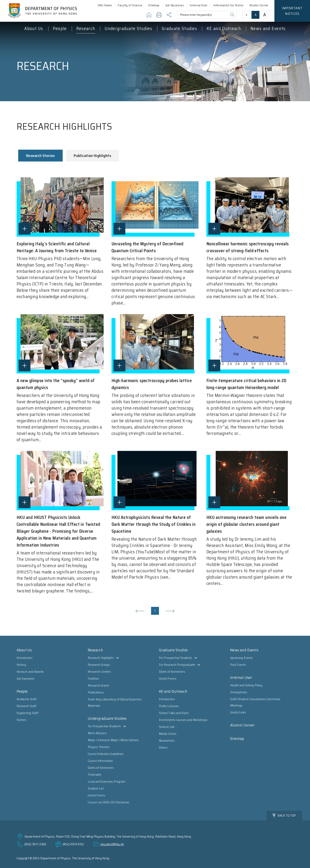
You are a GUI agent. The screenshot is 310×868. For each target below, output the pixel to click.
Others (163, 748)
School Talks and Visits (174, 713)
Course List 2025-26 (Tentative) (108, 802)
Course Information (100, 761)
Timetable (95, 775)
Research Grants (99, 685)
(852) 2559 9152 (73, 844)
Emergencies (239, 692)
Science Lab (167, 727)
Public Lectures (169, 706)
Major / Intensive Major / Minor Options (113, 740)
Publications (96, 692)
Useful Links (238, 712)
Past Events (238, 665)
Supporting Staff (27, 713)
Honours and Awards (30, 672)
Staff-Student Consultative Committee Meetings (255, 702)
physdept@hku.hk (112, 844)
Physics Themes (99, 747)
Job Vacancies (26, 679)
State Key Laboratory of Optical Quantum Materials (115, 702)
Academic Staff (26, 699)
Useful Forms (96, 795)
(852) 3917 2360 (35, 844)
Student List (96, 788)
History (21, 665)
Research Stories (40, 156)
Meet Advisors (97, 733)
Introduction (25, 658)
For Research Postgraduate (177, 665)
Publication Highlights (92, 156)
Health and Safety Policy (246, 685)
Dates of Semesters (101, 768)
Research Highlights (101, 658)
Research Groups (99, 665)
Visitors (22, 720)
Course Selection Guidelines (106, 754)
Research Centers (99, 672)
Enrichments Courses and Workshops (183, 720)
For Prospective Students (104, 726)
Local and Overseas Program (107, 782)
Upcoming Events (241, 658)
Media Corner (168, 734)
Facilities (93, 679)
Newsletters (167, 741)
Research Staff (26, 706)
